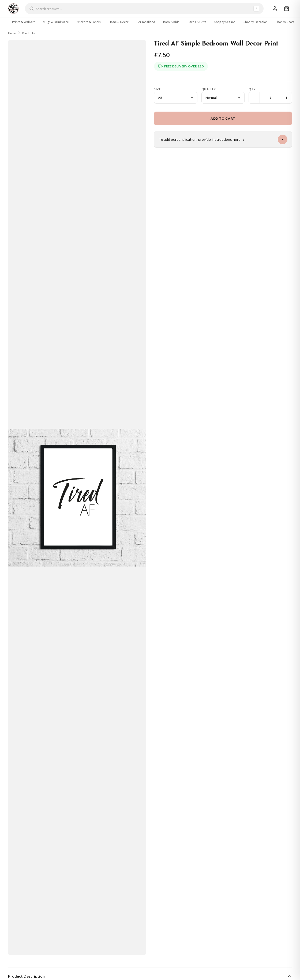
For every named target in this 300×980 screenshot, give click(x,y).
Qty (252, 89)
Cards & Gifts (197, 22)
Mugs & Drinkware (56, 22)
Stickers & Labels (89, 22)
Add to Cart (223, 118)
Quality (209, 89)
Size (157, 89)
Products (29, 33)
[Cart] (287, 9)
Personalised (146, 22)
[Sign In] (275, 9)
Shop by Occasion (256, 22)
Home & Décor (119, 22)
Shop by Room (285, 22)
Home (12, 33)
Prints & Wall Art (23, 22)
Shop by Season (225, 22)
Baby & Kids (171, 22)
